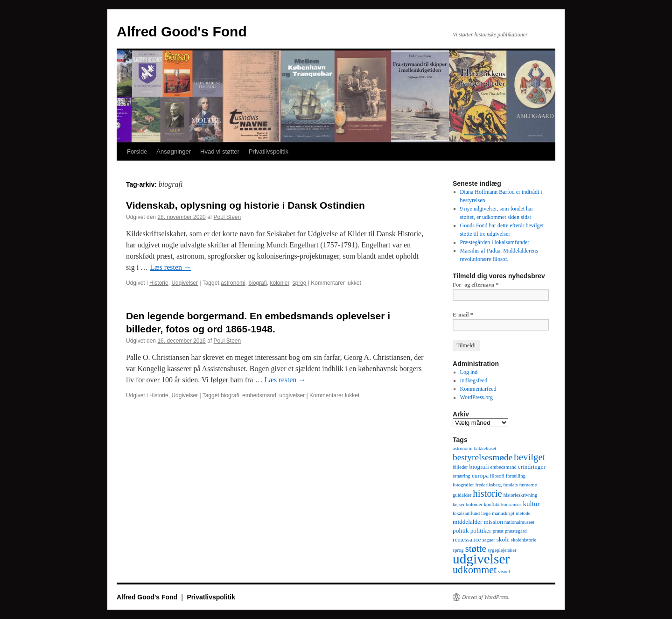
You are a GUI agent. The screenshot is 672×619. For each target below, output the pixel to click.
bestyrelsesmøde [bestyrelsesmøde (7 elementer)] (483, 457)
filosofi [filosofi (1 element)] (497, 476)
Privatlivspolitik (269, 151)
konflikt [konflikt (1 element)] (492, 504)
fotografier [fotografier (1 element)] (463, 485)
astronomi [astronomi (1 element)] (463, 448)
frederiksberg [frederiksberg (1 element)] (489, 485)
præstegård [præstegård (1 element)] (516, 531)
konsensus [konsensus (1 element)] (511, 504)
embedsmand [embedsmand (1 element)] (504, 467)
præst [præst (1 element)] (498, 531)
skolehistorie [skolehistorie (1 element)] (524, 540)
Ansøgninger (174, 151)
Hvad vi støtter (220, 151)
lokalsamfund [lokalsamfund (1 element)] (466, 513)
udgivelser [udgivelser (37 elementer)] (481, 559)
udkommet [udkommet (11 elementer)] (475, 570)
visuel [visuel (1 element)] (504, 572)
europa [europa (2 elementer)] (480, 475)
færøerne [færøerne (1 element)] (528, 485)
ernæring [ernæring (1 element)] (462, 476)
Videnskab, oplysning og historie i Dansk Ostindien (245, 205)
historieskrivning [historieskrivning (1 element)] (520, 495)
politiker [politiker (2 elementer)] (481, 531)
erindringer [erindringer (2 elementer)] (532, 467)
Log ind (469, 372)
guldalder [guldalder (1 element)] (462, 495)
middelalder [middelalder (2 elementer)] (467, 522)
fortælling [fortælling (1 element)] (516, 476)
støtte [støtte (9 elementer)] (476, 549)
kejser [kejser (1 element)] (458, 504)
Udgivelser (185, 283)
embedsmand (259, 395)
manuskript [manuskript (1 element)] (503, 513)
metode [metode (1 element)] (523, 513)
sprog (300, 283)
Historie (159, 283)
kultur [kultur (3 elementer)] (532, 504)
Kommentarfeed (478, 389)
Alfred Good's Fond (182, 32)
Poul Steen (227, 217)
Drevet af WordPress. (486, 597)
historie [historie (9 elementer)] (487, 493)
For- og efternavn (476, 285)
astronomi (233, 283)
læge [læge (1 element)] (486, 513)
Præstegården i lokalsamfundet (495, 242)
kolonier (279, 283)
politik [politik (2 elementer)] (461, 531)
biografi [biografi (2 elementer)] (479, 467)
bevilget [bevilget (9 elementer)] (529, 457)
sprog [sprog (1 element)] (458, 550)
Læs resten (171, 267)
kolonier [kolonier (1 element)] (474, 504)
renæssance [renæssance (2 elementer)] (467, 539)
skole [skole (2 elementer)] (503, 539)
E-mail (463, 315)
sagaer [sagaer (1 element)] (488, 540)
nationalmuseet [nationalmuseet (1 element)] (520, 522)
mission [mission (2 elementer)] (493, 522)
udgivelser (292, 395)
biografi (257, 283)
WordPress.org (476, 397)
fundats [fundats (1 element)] (510, 485)
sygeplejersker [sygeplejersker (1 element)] (502, 550)
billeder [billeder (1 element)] (460, 467)
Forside (137, 151)
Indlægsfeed (474, 380)
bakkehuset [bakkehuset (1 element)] (485, 448)
